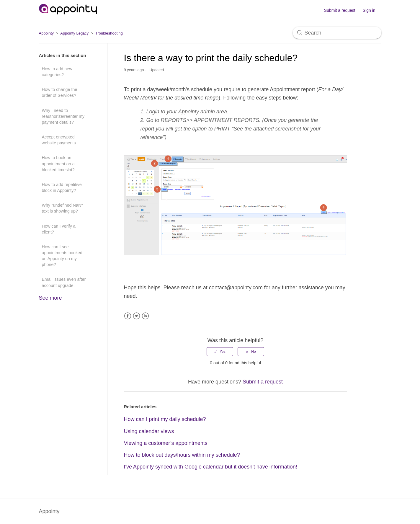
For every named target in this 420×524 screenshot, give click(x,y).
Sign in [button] (369, 10)
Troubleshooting (109, 33)
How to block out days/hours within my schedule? (182, 455)
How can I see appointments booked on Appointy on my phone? (62, 256)
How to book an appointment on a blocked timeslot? (58, 164)
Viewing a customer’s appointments (166, 443)
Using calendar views (149, 431)
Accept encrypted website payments (59, 140)
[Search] (337, 33)
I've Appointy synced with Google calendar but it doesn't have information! (211, 467)
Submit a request (340, 10)
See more (50, 298)
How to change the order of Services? (60, 92)
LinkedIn (145, 316)
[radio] (220, 352)
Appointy (46, 33)
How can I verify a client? (59, 229)
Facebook (128, 316)
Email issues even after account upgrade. (64, 282)
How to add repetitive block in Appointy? (62, 187)
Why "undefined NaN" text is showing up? (62, 208)
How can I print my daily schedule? (165, 419)
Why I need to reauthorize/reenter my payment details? (63, 116)
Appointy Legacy (74, 33)
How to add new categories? (57, 72)
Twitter (137, 316)
